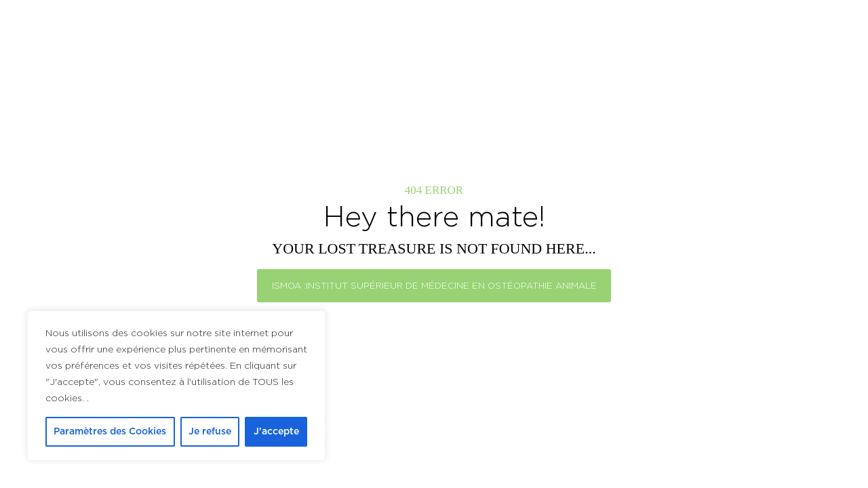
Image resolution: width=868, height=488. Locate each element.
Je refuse (210, 432)
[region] (176, 386)
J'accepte (276, 432)
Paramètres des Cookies (110, 432)
